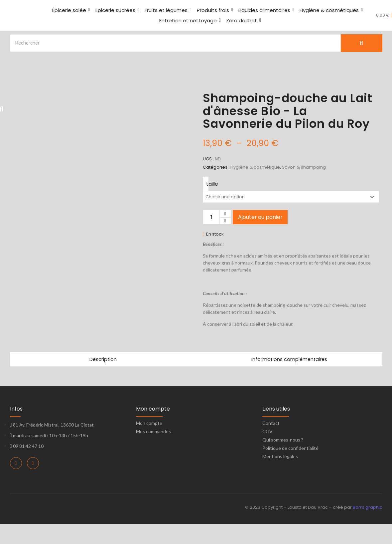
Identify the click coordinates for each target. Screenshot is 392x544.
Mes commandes (153, 452)
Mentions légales (280, 477)
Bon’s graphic (368, 528)
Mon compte (149, 444)
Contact (271, 444)
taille (212, 184)
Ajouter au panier (260, 217)
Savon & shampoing (304, 167)
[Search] (175, 43)
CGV (267, 452)
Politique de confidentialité (290, 469)
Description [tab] (103, 379)
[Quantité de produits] (211, 217)
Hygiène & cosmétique (255, 167)
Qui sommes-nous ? (283, 460)
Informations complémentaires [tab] (289, 379)
